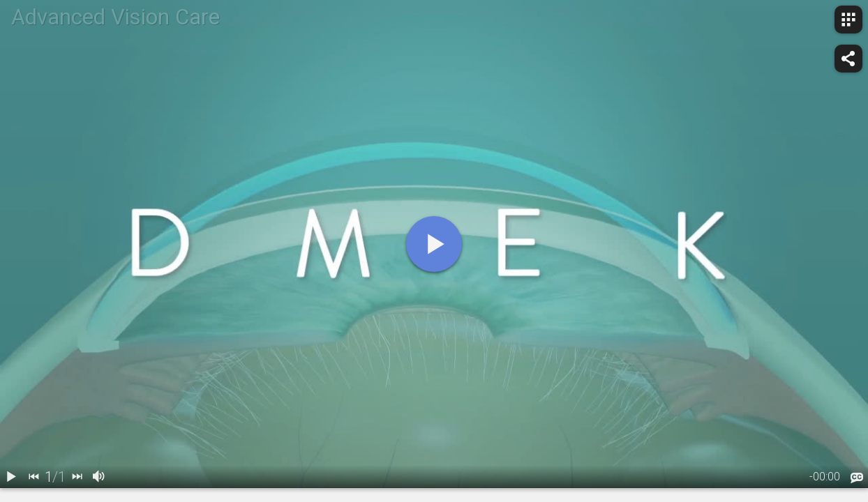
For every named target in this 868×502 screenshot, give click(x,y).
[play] (434, 244)
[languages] (857, 478)
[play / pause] (11, 477)
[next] (77, 477)
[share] (848, 59)
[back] (33, 477)
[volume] (99, 477)
